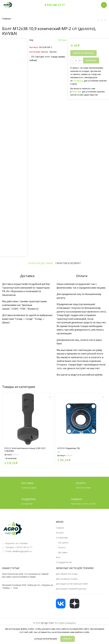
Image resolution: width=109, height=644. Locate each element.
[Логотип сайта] (8, 5)
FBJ (59, 452)
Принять (68, 639)
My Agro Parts (47, 623)
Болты (45, 52)
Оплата (62, 547)
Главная (6, 19)
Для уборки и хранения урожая (71, 589)
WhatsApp (77, 92)
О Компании (62, 538)
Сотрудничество (64, 562)
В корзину (91, 60)
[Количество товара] (76, 60)
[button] (50, 397)
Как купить (63, 543)
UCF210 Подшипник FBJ (69, 448)
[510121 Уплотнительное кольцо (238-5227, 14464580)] (28, 419)
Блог (58, 557)
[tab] (40, 263)
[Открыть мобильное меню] (104, 5)
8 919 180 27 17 (55, 5)
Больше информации (46, 639)
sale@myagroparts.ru (22, 551)
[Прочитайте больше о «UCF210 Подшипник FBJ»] (103, 397)
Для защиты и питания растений (72, 584)
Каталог (60, 533)
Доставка (63, 552)
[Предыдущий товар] (98, 20)
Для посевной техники (67, 579)
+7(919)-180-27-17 (24, 547)
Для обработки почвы (67, 574)
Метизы (62, 40)
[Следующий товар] (105, 20)
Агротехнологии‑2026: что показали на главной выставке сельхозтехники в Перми (25, 575)
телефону (78, 81)
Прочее (53, 52)
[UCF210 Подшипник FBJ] (81, 419)
